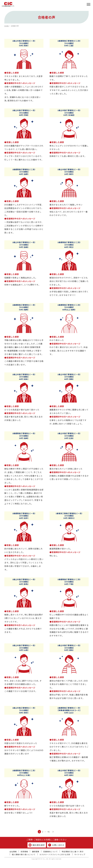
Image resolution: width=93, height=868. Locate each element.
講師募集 (36, 852)
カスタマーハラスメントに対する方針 (55, 854)
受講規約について (50, 852)
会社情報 (13, 852)
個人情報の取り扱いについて (24, 854)
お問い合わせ (56, 845)
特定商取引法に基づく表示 (73, 852)
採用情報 (24, 852)
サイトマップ (80, 854)
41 (49, 832)
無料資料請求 (37, 845)
